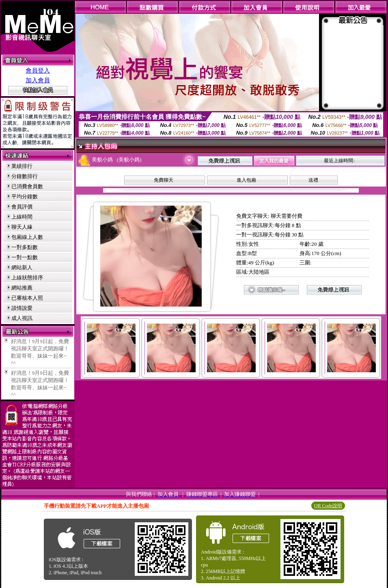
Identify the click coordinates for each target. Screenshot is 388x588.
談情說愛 (22, 308)
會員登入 (38, 71)
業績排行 (22, 166)
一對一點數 (25, 257)
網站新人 (22, 267)
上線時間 (22, 217)
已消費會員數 (27, 186)
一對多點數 (25, 247)
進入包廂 (246, 180)
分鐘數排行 (25, 176)
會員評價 (22, 207)
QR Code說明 (328, 506)
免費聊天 (164, 180)
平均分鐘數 (25, 196)
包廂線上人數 (27, 237)
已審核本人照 (27, 298)
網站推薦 (22, 288)
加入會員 (38, 80)
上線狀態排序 (27, 278)
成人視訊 (22, 318)
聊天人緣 (22, 227)
